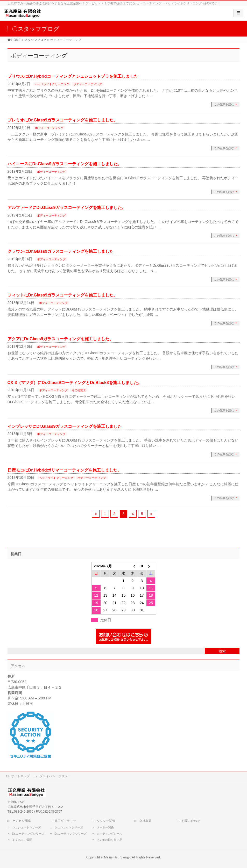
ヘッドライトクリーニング (52, 84)
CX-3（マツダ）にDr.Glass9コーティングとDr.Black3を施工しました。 (75, 383)
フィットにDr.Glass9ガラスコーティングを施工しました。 (63, 295)
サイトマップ (20, 776)
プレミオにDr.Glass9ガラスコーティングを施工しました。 (63, 120)
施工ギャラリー (65, 821)
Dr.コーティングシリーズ (28, 834)
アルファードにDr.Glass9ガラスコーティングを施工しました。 (67, 208)
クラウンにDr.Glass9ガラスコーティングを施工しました (61, 251)
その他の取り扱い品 (110, 840)
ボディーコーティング (88, 84)
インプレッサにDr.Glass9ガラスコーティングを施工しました (65, 426)
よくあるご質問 (22, 840)
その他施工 (79, 390)
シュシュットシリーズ (26, 827)
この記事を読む (224, 104)
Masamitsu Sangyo (118, 857)
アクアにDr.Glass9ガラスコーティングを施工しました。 (61, 339)
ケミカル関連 (22, 821)
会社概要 (145, 821)
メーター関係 (105, 827)
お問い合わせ (191, 821)
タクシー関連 (106, 821)
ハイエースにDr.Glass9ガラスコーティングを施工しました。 (65, 164)
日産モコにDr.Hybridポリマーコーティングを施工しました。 (65, 470)
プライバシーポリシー (55, 776)
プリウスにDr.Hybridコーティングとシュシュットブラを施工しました (73, 76)
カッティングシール (110, 834)
